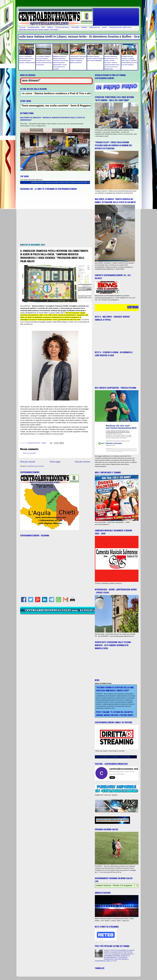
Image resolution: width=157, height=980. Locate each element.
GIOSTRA (105, 27)
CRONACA (50, 27)
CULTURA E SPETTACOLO (62, 27)
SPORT (43, 27)
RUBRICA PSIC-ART (95, 27)
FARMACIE (84, 27)
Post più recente (28, 462)
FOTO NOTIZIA (75, 27)
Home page (22, 27)
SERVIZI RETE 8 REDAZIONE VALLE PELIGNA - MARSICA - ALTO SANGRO (39, 30)
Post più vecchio (82, 462)
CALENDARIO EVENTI (33, 27)
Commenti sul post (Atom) (35, 466)
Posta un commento (30, 453)
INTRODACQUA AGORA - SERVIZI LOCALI (120, 27)
